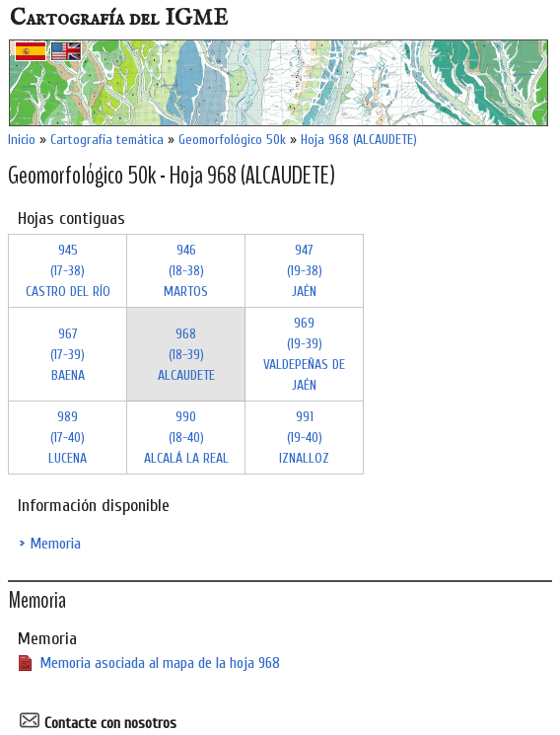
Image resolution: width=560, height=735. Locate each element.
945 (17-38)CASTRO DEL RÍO (68, 271)
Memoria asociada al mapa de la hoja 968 (160, 663)
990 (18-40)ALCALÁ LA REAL (186, 438)
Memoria (55, 544)
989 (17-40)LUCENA (68, 438)
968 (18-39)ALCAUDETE (186, 355)
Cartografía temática (107, 140)
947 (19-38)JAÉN (305, 271)
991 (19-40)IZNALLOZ (304, 438)
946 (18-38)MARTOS (186, 271)
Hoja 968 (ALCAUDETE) (359, 140)
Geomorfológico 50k (232, 140)
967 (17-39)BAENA (68, 355)
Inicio (22, 140)
